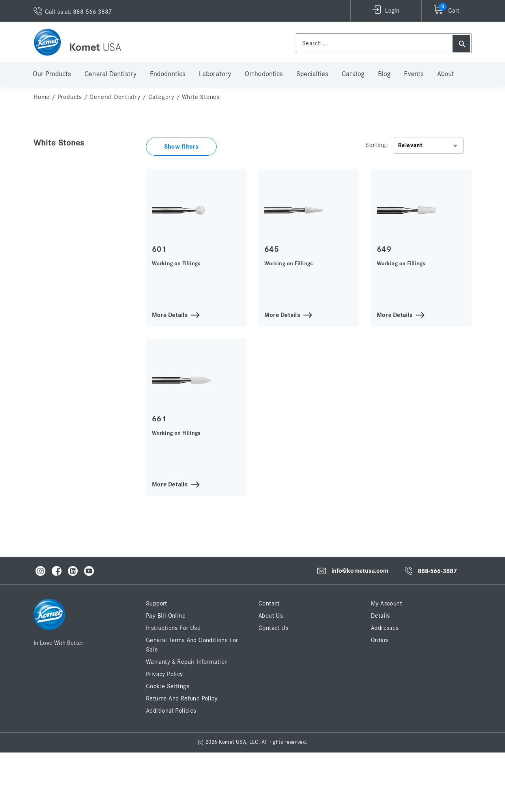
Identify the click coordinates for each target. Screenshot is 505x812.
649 (384, 249)
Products (70, 97)
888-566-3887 (437, 571)
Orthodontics (264, 74)
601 (159, 249)
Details (381, 616)
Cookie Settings (168, 686)
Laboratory (215, 74)
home (42, 97)
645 (272, 249)
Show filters (181, 147)
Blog (384, 74)
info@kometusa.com (360, 571)
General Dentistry (110, 74)
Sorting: (377, 145)
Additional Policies (171, 711)
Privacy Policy (165, 674)
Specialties (312, 74)
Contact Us (273, 628)
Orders (380, 640)
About (446, 74)
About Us (271, 616)
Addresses (385, 628)
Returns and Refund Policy (182, 698)
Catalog (353, 74)
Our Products (52, 74)
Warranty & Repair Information (187, 662)
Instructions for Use (173, 628)
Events (414, 74)
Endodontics (168, 74)
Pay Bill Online (166, 616)
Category (161, 97)
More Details (170, 314)
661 (159, 419)
